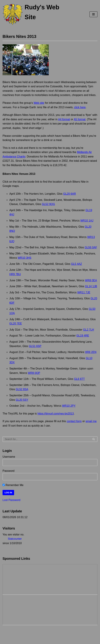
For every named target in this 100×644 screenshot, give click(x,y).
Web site (39, 103)
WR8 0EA (91, 280)
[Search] (50, 439)
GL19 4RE (83, 336)
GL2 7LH (89, 330)
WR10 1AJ (87, 221)
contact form (74, 421)
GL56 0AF (91, 247)
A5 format (80, 119)
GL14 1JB (91, 286)
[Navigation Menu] (93, 14)
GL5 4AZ (76, 264)
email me (91, 421)
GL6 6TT (79, 379)
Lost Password (11, 500)
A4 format (64, 119)
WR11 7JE (84, 292)
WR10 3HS (24, 258)
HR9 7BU (15, 274)
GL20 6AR (70, 194)
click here (80, 107)
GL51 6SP (35, 346)
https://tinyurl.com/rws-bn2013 (56, 414)
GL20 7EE (16, 324)
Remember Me (13, 485)
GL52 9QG (48, 204)
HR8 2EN (91, 352)
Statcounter (15, 539)
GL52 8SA (22, 389)
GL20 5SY (22, 400)
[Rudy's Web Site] (33, 14)
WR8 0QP (34, 373)
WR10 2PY (69, 406)
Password (8, 471)
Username (9, 457)
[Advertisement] (20, 579)
